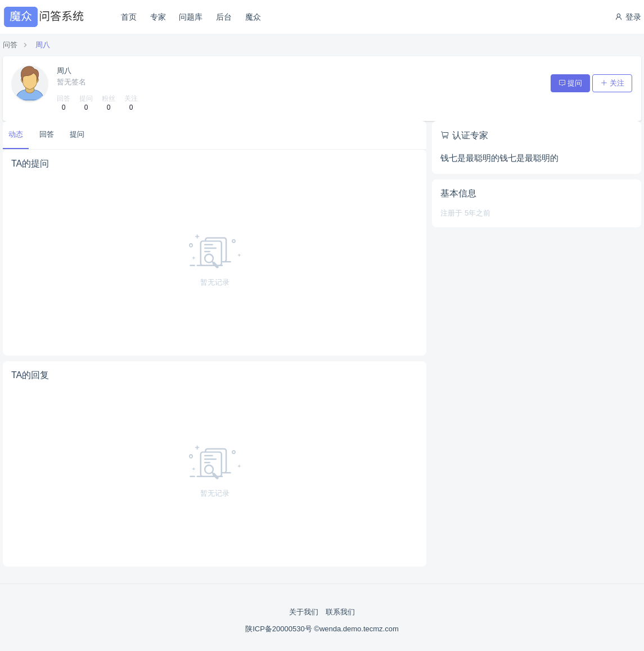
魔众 (253, 17)
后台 (224, 17)
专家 (158, 17)
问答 (10, 45)
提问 (571, 83)
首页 (129, 17)
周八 (43, 45)
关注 (612, 83)
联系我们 (340, 612)
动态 (16, 134)
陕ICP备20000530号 (280, 629)
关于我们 (304, 612)
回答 (47, 134)
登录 (628, 17)
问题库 (191, 17)
